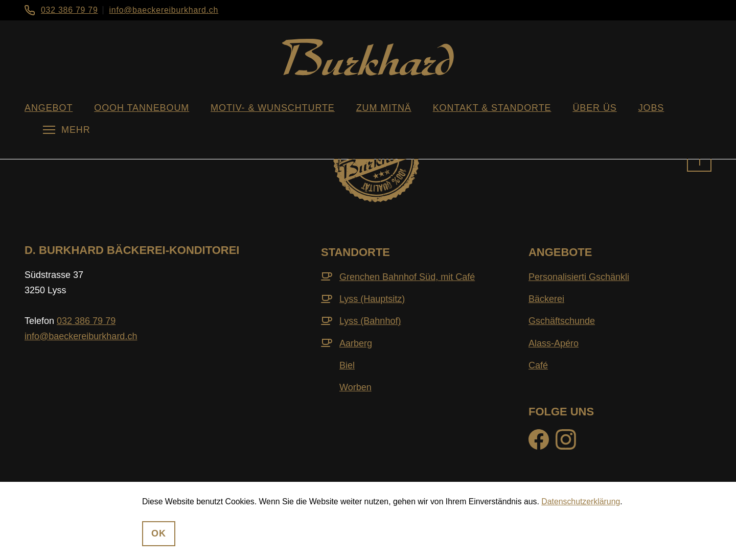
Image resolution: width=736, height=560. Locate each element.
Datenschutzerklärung (581, 501)
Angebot (49, 108)
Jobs (651, 108)
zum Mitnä (384, 108)
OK (159, 533)
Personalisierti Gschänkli (579, 277)
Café (538, 365)
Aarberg (356, 343)
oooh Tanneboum (142, 108)
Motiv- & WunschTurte (273, 108)
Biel (347, 365)
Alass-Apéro (554, 343)
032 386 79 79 (70, 10)
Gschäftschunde (562, 321)
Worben (355, 387)
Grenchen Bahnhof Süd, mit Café (407, 277)
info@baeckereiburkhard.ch (164, 10)
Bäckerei (546, 299)
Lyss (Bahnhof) (370, 321)
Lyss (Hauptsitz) (372, 299)
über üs (594, 108)
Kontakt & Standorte (492, 108)
